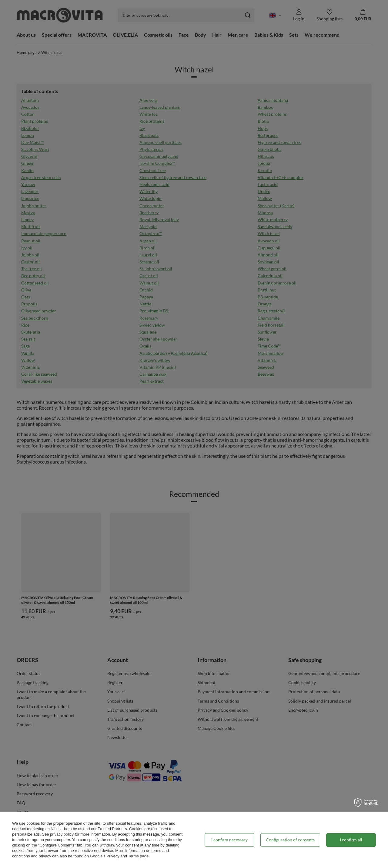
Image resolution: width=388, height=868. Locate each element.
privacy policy (62, 834)
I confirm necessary (229, 840)
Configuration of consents (290, 840)
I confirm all (351, 840)
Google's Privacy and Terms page (119, 856)
